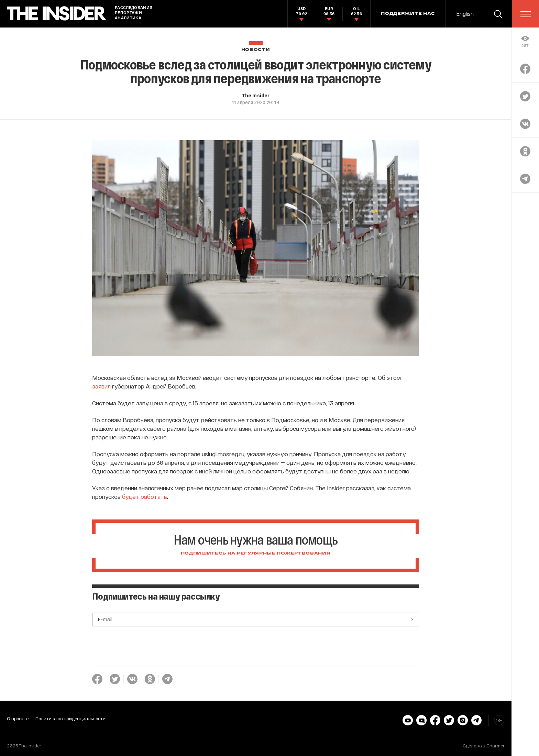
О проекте (18, 719)
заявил (101, 386)
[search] (498, 14)
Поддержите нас (408, 14)
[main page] (57, 14)
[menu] (526, 14)
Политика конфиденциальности (70, 719)
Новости (256, 50)
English (465, 14)
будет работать (145, 496)
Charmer (496, 746)
